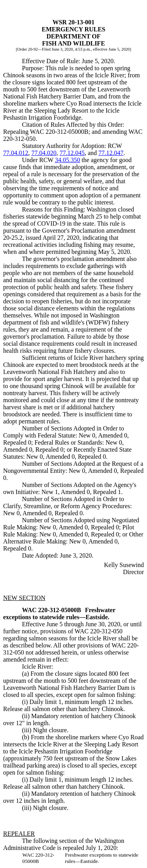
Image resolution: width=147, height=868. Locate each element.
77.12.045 (72, 153)
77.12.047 (111, 153)
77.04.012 (16, 153)
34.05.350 (67, 160)
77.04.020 (44, 153)
